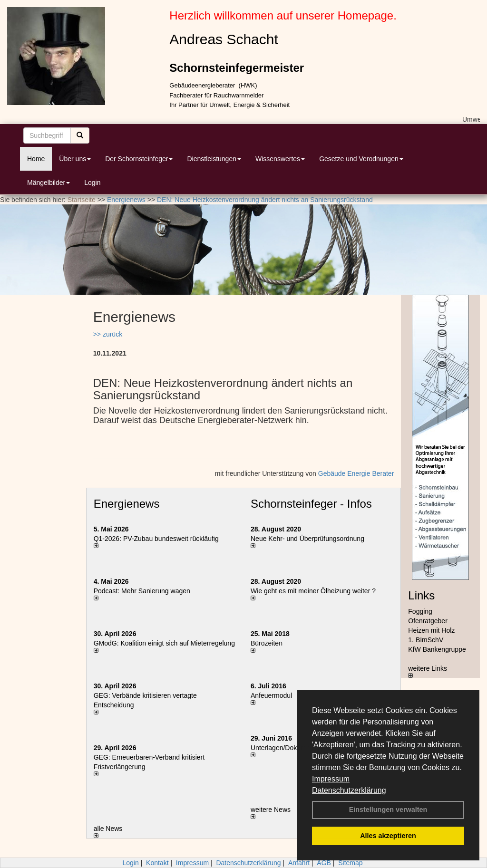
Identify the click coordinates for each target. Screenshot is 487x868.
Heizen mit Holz (431, 630)
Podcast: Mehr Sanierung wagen (142, 591)
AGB (324, 863)
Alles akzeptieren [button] (388, 836)
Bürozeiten (267, 643)
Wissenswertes (280, 159)
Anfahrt (299, 863)
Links (421, 595)
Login (92, 183)
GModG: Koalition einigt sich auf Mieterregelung (164, 643)
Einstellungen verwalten (388, 810)
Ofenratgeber (428, 621)
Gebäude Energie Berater (356, 473)
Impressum (331, 779)
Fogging (420, 611)
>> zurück (108, 334)
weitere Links (428, 671)
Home (36, 159)
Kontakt (157, 863)
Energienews (127, 504)
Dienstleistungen (214, 159)
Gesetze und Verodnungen (361, 159)
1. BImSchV (426, 640)
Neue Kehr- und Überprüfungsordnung (307, 539)
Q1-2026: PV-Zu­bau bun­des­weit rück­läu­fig (156, 539)
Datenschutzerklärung (349, 790)
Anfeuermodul (271, 695)
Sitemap (350, 863)
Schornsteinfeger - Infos (311, 504)
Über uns (75, 159)
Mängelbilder (49, 183)
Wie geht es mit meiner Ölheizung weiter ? (313, 591)
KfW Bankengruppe (437, 649)
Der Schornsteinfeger (139, 159)
